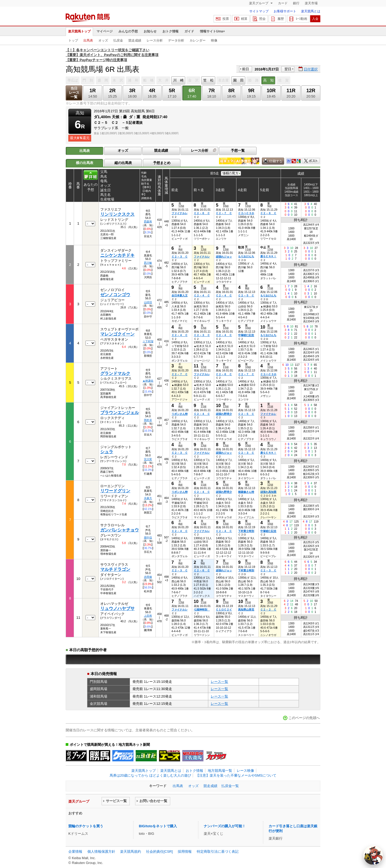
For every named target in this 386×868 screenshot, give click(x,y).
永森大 (148, 498)
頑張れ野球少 (224, 414)
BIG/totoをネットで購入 (158, 826)
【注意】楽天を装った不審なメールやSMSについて (236, 775)
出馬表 (88, 40)
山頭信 (148, 302)
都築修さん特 (246, 492)
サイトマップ (259, 11)
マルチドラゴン (115, 569)
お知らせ (150, 31)
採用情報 (185, 852)
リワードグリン (115, 491)
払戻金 (118, 40)
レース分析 (155, 40)
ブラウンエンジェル (120, 413)
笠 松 (208, 80)
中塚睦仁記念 (246, 335)
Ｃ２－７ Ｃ (224, 213)
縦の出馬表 (123, 163)
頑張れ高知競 (268, 492)
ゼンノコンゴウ (115, 295)
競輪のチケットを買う (86, 826)
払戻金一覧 (230, 786)
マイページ (105, 31)
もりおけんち (246, 256)
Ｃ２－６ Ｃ (202, 213)
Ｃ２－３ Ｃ (180, 257)
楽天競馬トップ (79, 31)
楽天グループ (259, 3)
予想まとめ (162, 163)
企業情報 (75, 852)
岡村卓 (148, 420)
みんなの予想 (128, 31)
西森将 (148, 221)
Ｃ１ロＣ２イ (224, 610)
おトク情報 (170, 31)
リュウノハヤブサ (117, 608)
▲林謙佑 (148, 381)
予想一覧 (238, 150)
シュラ (107, 452)
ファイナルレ (180, 213)
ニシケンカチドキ (117, 255)
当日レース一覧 (74, 93)
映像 (214, 40)
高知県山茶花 (246, 610)
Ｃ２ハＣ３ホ (246, 213)
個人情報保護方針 (101, 852)
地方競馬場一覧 (220, 771)
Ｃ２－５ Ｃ (246, 295)
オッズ (103, 40)
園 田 (238, 80)
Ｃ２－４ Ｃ (202, 295)
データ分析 (176, 40)
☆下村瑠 (148, 341)
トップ (73, 40)
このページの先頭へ (304, 718)
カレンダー (198, 40)
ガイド (189, 31)
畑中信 (148, 537)
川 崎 (178, 80)
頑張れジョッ (224, 257)
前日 (246, 69)
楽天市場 (311, 3)
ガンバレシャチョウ (120, 530)
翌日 (288, 69)
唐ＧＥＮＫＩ (268, 256)
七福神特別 (202, 610)
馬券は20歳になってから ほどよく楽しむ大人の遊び (150, 775)
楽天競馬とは (311, 11)
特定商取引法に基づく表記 (218, 852)
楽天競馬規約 (131, 852)
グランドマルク (115, 373)
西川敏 (148, 263)
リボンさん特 (180, 414)
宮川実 (148, 459)
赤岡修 (148, 577)
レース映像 (245, 771)
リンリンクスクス (117, 214)
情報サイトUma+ (212, 31)
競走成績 (135, 40)
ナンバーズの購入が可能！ (225, 826)
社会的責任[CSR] (159, 852)
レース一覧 (219, 682)
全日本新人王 (180, 295)
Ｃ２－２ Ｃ (268, 610)
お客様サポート (285, 11)
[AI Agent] (373, 855)
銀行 (296, 3)
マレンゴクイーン (117, 334)
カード (283, 3)
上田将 (148, 616)
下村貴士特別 (246, 531)
